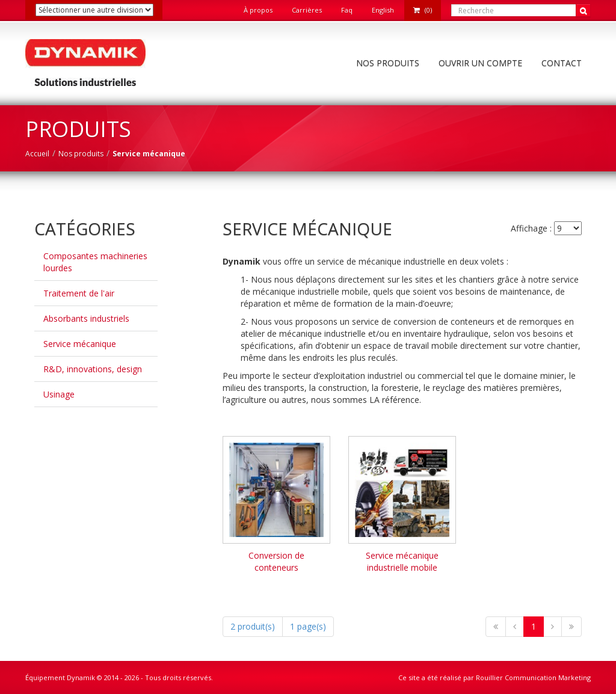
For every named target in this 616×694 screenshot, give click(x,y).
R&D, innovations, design (93, 369)
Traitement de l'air (79, 293)
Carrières (307, 10)
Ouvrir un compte (480, 63)
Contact (562, 63)
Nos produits (388, 63)
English (383, 10)
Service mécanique (80, 344)
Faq (347, 10)
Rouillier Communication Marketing (533, 677)
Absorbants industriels (86, 318)
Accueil (37, 154)
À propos (258, 10)
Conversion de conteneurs (276, 561)
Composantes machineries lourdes (95, 262)
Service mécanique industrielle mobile (402, 561)
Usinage (59, 394)
